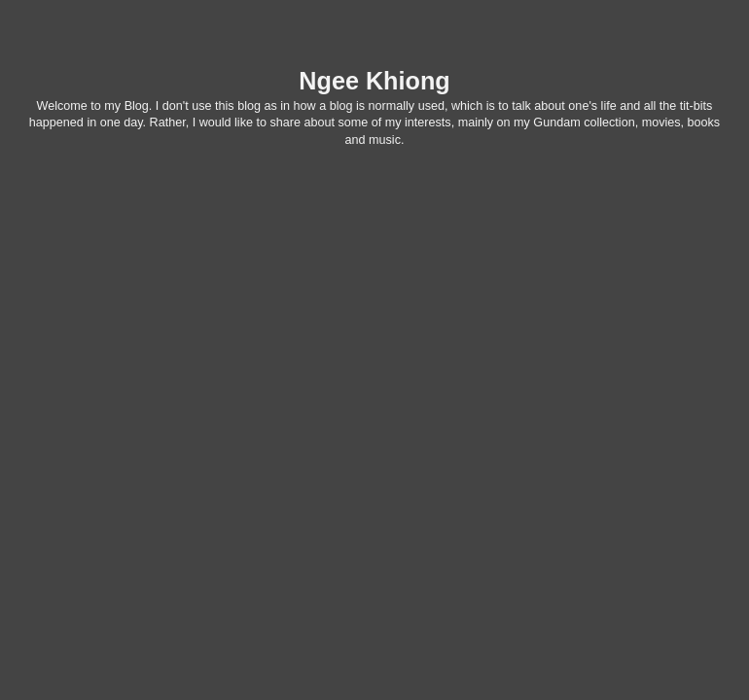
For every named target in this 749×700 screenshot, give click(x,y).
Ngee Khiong (374, 81)
